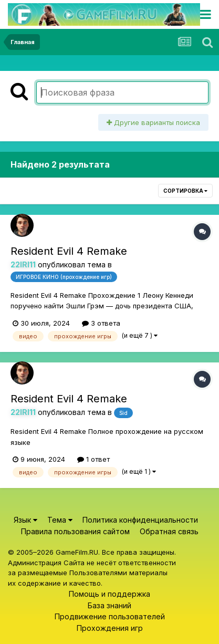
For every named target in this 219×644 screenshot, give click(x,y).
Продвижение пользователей (110, 616)
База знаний (109, 605)
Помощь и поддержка (109, 594)
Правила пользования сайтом (75, 531)
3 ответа (101, 323)
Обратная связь (169, 531)
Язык (25, 520)
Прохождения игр (110, 628)
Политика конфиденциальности (140, 520)
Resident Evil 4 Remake (69, 251)
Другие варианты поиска (153, 122)
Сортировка (185, 191)
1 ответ (93, 459)
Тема (60, 520)
